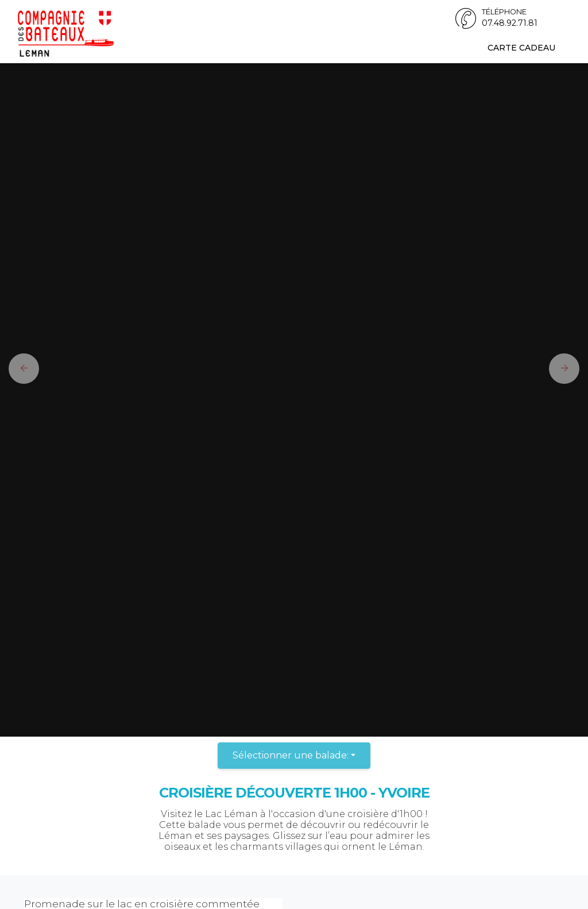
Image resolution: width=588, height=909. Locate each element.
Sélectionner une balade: (291, 755)
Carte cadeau (521, 48)
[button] (20, 368)
